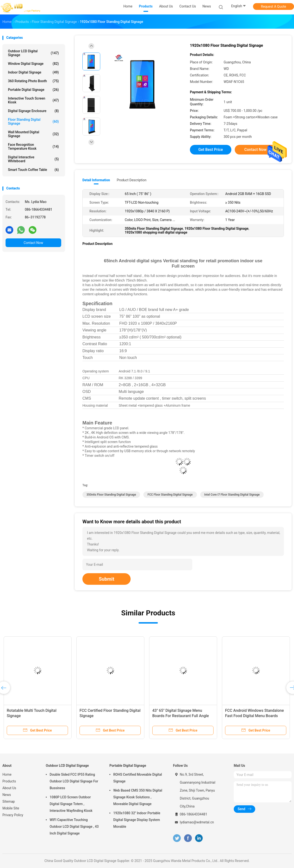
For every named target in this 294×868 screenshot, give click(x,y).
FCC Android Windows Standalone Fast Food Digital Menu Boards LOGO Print (254, 716)
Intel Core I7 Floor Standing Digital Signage (232, 495)
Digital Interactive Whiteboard (33, 159)
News (7, 795)
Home (7, 774)
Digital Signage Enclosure (33, 111)
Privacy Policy (13, 815)
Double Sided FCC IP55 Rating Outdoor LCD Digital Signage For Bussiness (74, 781)
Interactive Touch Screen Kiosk (33, 100)
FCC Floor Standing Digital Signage (170, 495)
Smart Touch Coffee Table (33, 170)
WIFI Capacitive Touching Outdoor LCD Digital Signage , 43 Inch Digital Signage (74, 827)
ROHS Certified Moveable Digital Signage (138, 778)
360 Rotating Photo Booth (33, 81)
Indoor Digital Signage (33, 72)
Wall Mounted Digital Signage (33, 134)
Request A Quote (274, 7)
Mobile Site (11, 808)
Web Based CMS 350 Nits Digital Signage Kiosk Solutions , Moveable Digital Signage (138, 797)
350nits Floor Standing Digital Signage (111, 495)
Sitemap (9, 801)
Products (9, 781)
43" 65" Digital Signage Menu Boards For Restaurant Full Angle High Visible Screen (181, 716)
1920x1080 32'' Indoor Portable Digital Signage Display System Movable (137, 820)
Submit (107, 579)
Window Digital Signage (33, 64)
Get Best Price (211, 150)
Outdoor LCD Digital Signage (33, 53)
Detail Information (96, 180)
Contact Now (33, 243)
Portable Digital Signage (33, 90)
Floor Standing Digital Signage (33, 121)
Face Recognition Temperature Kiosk (33, 147)
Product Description (131, 180)
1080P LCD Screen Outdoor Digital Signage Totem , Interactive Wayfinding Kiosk (71, 804)
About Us (9, 788)
